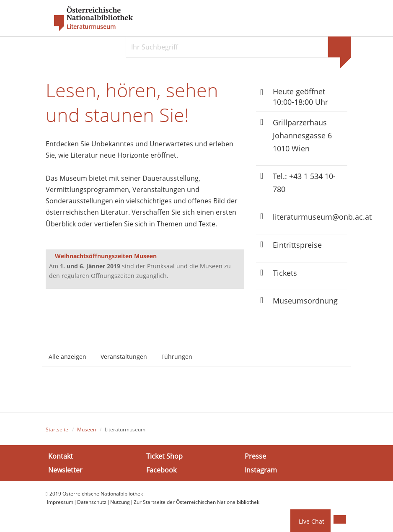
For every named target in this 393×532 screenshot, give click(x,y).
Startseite (57, 429)
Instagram (261, 470)
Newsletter (65, 470)
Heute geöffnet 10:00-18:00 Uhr (300, 97)
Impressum (60, 502)
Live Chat (312, 521)
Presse (255, 456)
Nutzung (120, 502)
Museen (87, 429)
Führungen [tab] (177, 357)
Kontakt (61, 456)
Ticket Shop (164, 456)
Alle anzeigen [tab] (67, 357)
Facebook (161, 470)
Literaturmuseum (91, 27)
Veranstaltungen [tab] (124, 357)
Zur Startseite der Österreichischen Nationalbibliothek (196, 502)
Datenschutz (92, 502)
